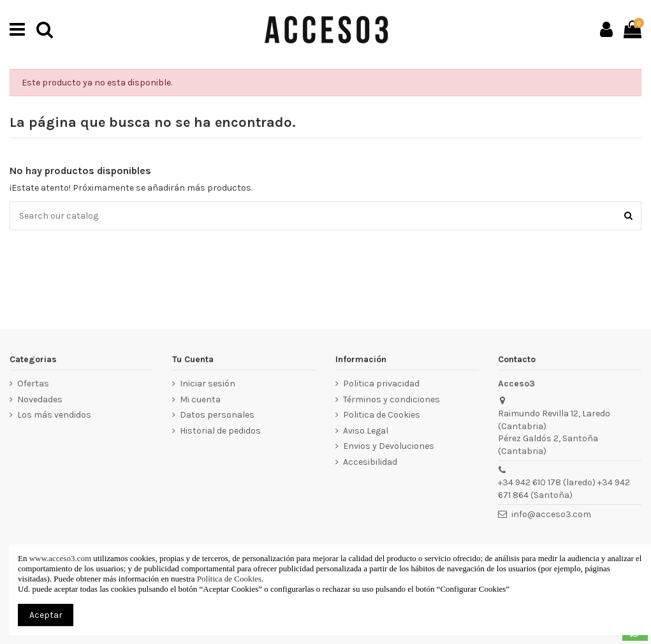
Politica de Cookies (382, 415)
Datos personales (217, 415)
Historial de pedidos (220, 431)
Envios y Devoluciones (389, 446)
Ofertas (33, 384)
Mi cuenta (200, 399)
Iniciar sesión (208, 384)
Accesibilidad (370, 462)
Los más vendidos (54, 415)
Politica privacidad (381, 384)
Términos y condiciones (391, 399)
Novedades (40, 399)
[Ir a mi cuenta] (606, 29)
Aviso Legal (366, 431)
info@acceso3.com (551, 514)
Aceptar (46, 615)
